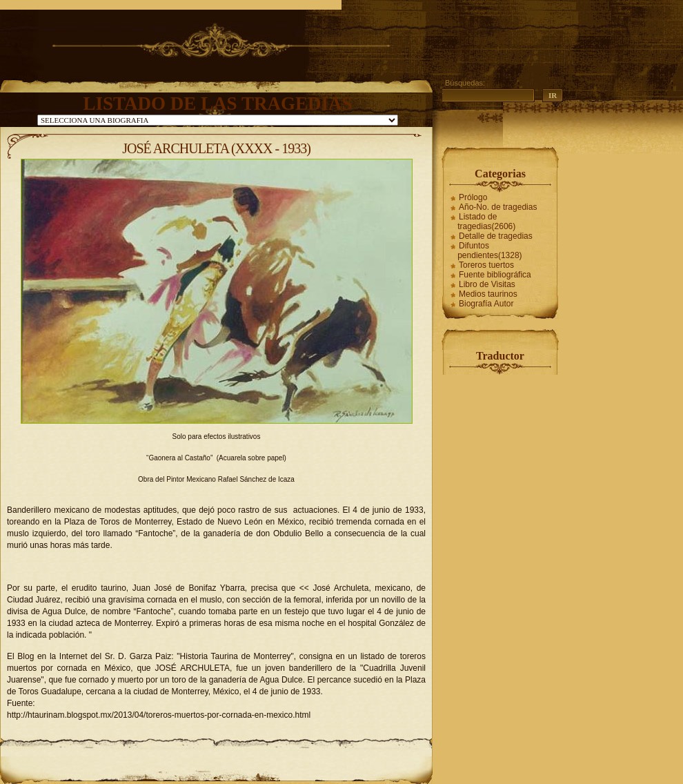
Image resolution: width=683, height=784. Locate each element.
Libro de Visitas (487, 284)
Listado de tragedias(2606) (486, 222)
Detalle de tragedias (496, 236)
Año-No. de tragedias (498, 207)
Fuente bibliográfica (495, 275)
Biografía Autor (486, 304)
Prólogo (473, 197)
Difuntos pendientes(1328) (489, 251)
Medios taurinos (488, 294)
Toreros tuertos (486, 265)
